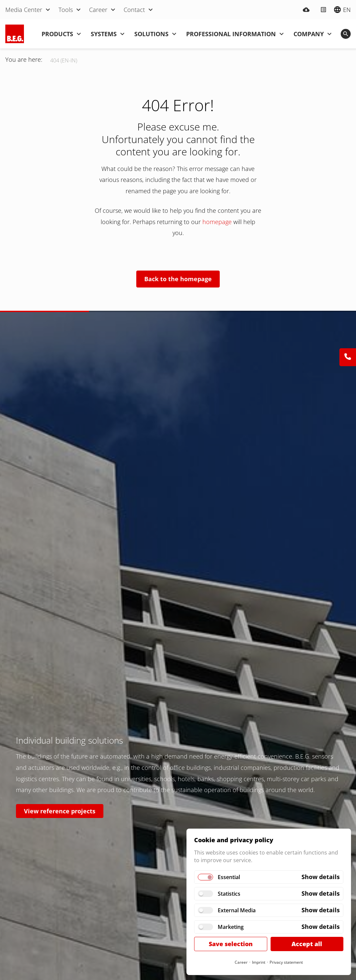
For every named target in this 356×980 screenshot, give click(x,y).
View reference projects (60, 811)
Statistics (229, 894)
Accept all (307, 944)
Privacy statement (286, 962)
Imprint (259, 962)
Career (241, 962)
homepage (218, 222)
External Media (237, 910)
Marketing (231, 927)
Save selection (231, 944)
